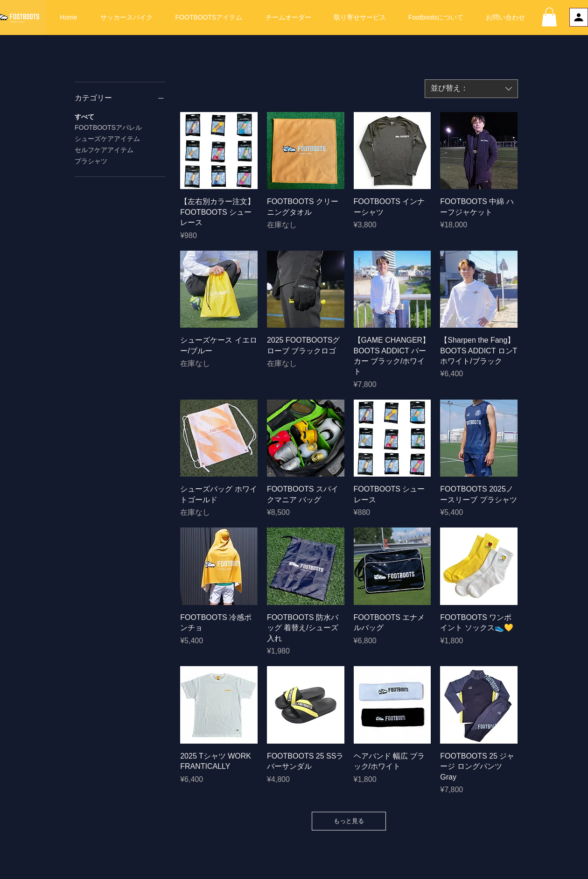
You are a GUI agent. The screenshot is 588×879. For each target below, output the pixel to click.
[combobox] (471, 89)
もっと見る (349, 821)
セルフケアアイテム (104, 149)
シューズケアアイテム (107, 138)
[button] (549, 17)
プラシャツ (91, 160)
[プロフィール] (579, 17)
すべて (84, 116)
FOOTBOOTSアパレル (108, 127)
